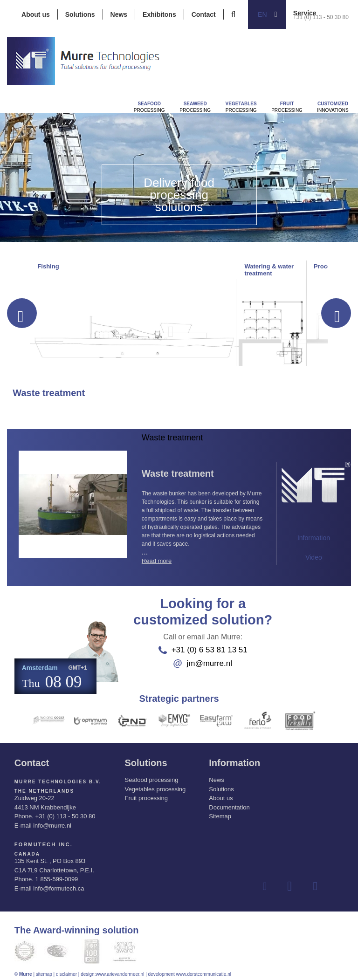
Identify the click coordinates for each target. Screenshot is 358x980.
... (202, 520)
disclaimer (66, 970)
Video (314, 557)
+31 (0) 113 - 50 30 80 (321, 17)
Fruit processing (146, 794)
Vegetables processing (155, 785)
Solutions (80, 14)
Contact (204, 14)
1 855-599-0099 (57, 875)
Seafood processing (151, 776)
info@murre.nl (52, 822)
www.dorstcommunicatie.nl (204, 970)
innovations (333, 107)
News (119, 14)
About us (36, 14)
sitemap (44, 970)
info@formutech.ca (59, 884)
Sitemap (220, 812)
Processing (149, 107)
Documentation (229, 804)
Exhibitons (159, 14)
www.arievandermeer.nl (120, 970)
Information (314, 538)
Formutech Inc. (41, 840)
